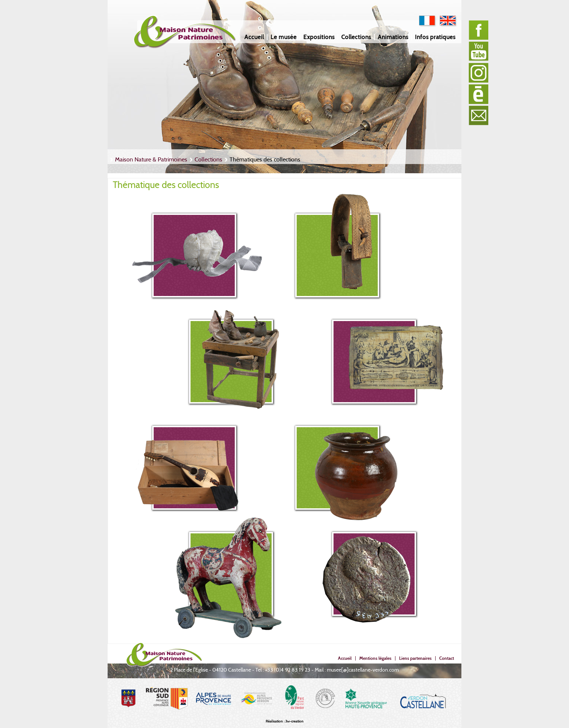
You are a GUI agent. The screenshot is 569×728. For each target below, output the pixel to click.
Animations (393, 37)
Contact (447, 658)
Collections (356, 37)
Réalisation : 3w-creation (285, 721)
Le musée (284, 37)
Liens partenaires (415, 658)
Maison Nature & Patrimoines (151, 159)
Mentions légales (375, 658)
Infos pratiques (435, 37)
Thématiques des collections (265, 159)
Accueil (254, 37)
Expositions (319, 37)
